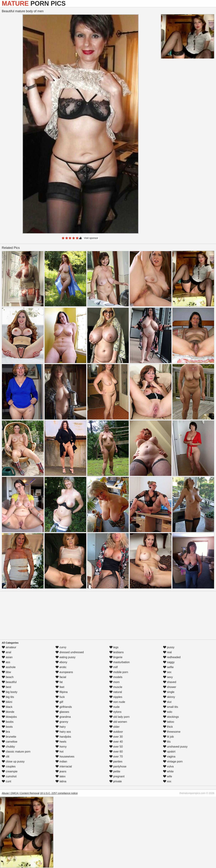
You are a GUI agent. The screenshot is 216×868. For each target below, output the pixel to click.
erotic (61, 667)
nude (114, 707)
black (7, 707)
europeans (64, 672)
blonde (8, 712)
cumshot (9, 776)
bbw (6, 672)
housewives (65, 757)
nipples (116, 697)
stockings (171, 717)
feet (60, 687)
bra (6, 732)
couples (9, 766)
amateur (9, 647)
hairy (61, 727)
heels (61, 742)
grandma (63, 717)
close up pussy (13, 761)
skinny (169, 697)
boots (7, 727)
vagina (169, 757)
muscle (116, 687)
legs (114, 647)
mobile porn (119, 672)
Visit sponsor (91, 238)
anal (6, 652)
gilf (59, 702)
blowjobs (9, 717)
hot (59, 752)
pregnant (117, 776)
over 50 (116, 747)
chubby (8, 747)
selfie (168, 667)
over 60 (116, 752)
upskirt (169, 752)
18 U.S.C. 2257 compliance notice (59, 793)
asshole (9, 667)
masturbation (120, 662)
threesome (172, 732)
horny (61, 747)
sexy (168, 677)
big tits (8, 697)
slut (167, 702)
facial (61, 677)
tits (167, 742)
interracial (64, 766)
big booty (10, 692)
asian (7, 657)
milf (114, 667)
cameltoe (10, 742)
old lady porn (119, 717)
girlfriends (64, 707)
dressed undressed (70, 652)
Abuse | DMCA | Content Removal (21, 793)
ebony (61, 662)
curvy (61, 647)
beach (8, 677)
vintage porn (173, 761)
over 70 (116, 757)
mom (114, 682)
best (6, 687)
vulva (168, 766)
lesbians (117, 652)
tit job (168, 737)
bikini (7, 702)
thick (168, 727)
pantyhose (118, 766)
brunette (9, 737)
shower (170, 687)
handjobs (63, 737)
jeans (61, 771)
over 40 (116, 742)
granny (62, 722)
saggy (169, 662)
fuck (60, 697)
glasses (62, 712)
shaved (170, 682)
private (116, 781)
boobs (8, 722)
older (114, 727)
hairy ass (63, 732)
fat (59, 682)
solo (168, 712)
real (167, 652)
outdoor (116, 732)
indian (61, 761)
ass (6, 662)
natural (116, 692)
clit (6, 757)
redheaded (172, 657)
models (116, 677)
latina (61, 781)
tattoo (169, 722)
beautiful (9, 682)
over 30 (116, 737)
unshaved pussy (175, 747)
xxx (167, 781)
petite (115, 771)
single (169, 692)
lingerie (116, 657)
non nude (117, 702)
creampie (10, 771)
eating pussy (65, 657)
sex (167, 672)
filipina (62, 692)
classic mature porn (16, 752)
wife (168, 776)
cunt (6, 781)
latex (60, 776)
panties (116, 761)
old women (118, 722)
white (168, 771)
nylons (115, 712)
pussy (169, 647)
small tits (171, 707)
